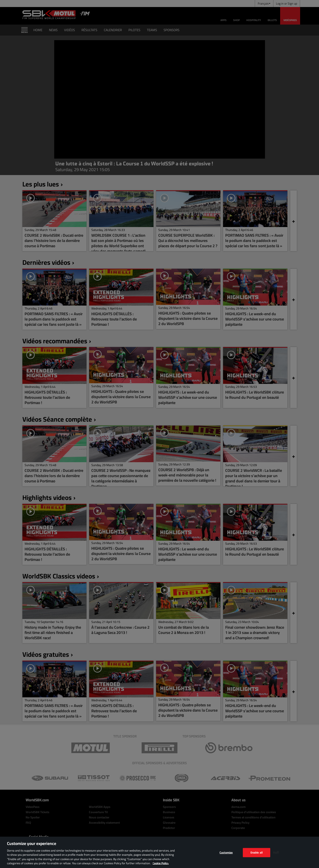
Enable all (257, 852)
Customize (226, 852)
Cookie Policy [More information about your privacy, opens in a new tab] (161, 863)
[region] (159, 852)
